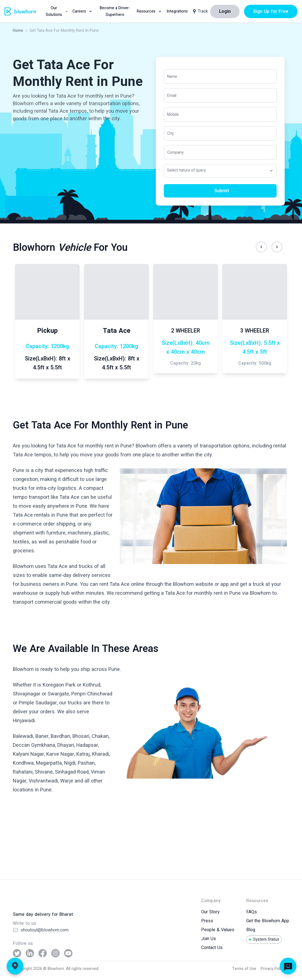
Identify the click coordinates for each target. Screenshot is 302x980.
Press (207, 921)
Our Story (210, 912)
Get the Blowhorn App (268, 921)
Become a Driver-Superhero (115, 11)
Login (225, 11)
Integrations (177, 11)
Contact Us (212, 948)
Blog (251, 930)
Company (175, 152)
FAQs (252, 912)
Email (172, 95)
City (171, 133)
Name (172, 76)
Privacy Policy (273, 969)
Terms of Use (244, 969)
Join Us (209, 939)
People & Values (218, 930)
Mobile (173, 114)
